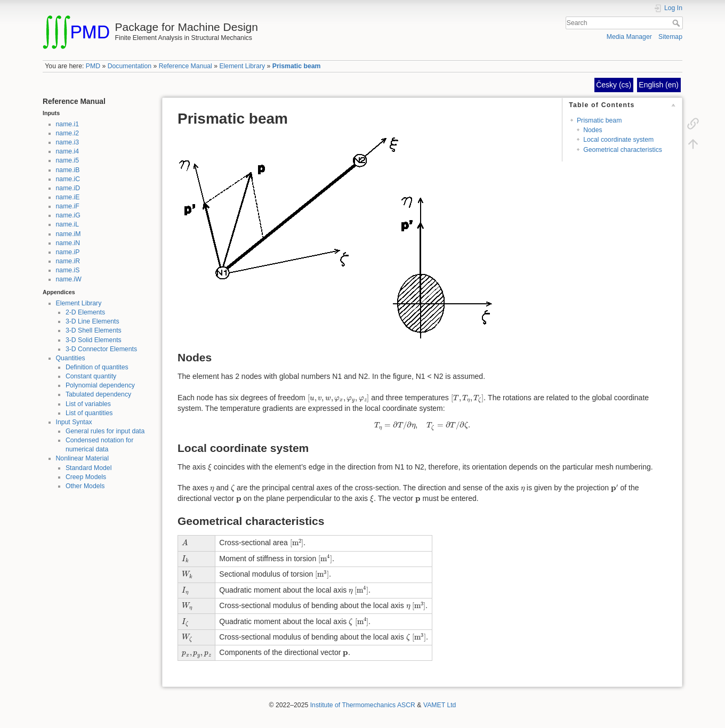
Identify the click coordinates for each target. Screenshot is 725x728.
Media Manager (629, 37)
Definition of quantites (97, 367)
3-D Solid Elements (94, 340)
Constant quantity (91, 376)
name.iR (68, 261)
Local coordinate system (618, 140)
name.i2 (68, 133)
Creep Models (86, 477)
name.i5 (68, 160)
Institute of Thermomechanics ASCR (363, 705)
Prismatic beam (297, 66)
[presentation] (339, 399)
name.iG (68, 215)
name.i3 (68, 142)
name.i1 (68, 124)
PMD (93, 66)
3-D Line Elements (92, 321)
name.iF (68, 206)
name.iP (68, 252)
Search (677, 23)
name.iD (68, 188)
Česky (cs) (614, 85)
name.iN (68, 243)
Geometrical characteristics (623, 150)
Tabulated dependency (98, 394)
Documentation (130, 66)
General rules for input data (105, 431)
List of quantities (89, 413)
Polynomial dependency (100, 385)
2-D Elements (85, 312)
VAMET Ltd (440, 705)
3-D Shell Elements (94, 330)
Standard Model (89, 468)
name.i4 (68, 151)
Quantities (71, 358)
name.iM (69, 234)
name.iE (68, 197)
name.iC (68, 179)
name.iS (68, 270)
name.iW (69, 279)
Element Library (242, 66)
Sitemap (670, 37)
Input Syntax (74, 422)
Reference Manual (186, 66)
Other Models (85, 486)
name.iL (68, 224)
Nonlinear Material (82, 458)
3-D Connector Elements (101, 349)
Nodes (593, 130)
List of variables (88, 404)
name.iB (68, 170)
